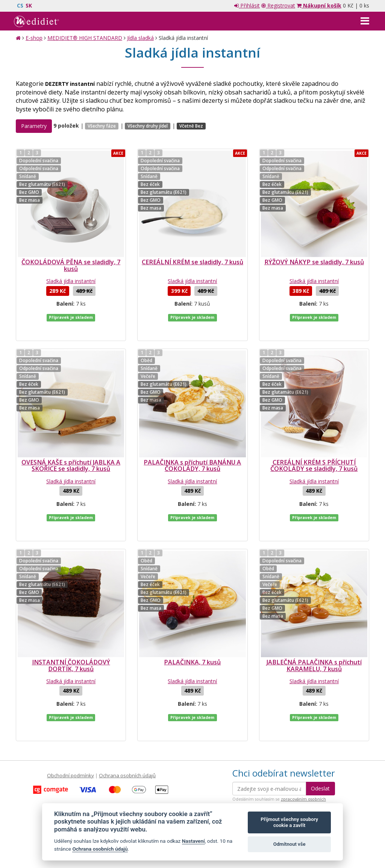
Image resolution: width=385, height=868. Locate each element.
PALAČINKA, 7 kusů (192, 632)
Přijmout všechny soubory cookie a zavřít (289, 822)
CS (20, 5)
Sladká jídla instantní (71, 281)
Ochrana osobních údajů (127, 730)
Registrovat (278, 5)
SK (29, 5)
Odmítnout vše (290, 844)
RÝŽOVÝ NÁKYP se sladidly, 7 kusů (314, 262)
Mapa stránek (32, 828)
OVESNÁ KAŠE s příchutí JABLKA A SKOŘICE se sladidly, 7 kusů (71, 451)
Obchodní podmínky (70, 730)
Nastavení (193, 841)
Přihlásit (247, 5)
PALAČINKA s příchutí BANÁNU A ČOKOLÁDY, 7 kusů (192, 451)
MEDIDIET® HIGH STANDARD (85, 38)
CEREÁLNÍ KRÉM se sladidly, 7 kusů (192, 262)
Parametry (34, 126)
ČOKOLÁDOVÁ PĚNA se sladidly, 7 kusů (71, 265)
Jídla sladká (140, 38)
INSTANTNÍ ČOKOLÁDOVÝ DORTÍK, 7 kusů (71, 635)
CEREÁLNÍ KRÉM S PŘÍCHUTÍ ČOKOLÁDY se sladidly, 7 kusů (314, 451)
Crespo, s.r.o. (354, 828)
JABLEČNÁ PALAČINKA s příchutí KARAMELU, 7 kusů (314, 635)
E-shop (34, 38)
